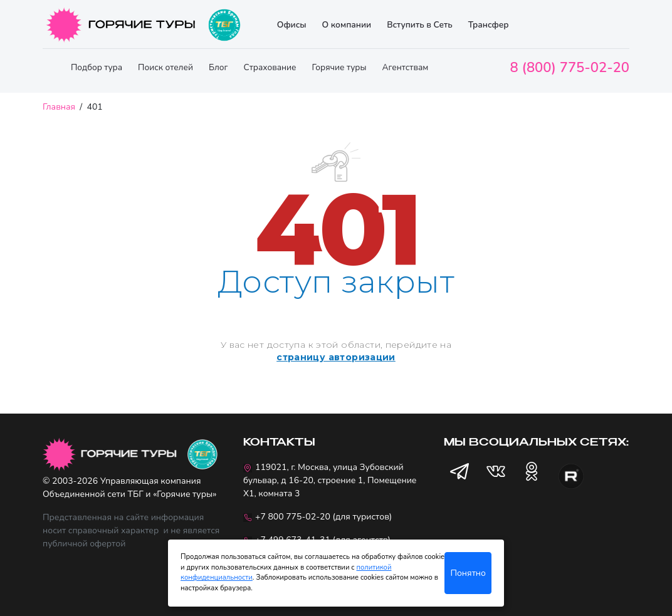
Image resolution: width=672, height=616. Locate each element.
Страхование (270, 67)
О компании (346, 25)
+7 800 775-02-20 (293, 517)
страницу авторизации (336, 357)
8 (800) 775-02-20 (570, 68)
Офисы (292, 25)
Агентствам (405, 67)
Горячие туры (339, 67)
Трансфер (489, 25)
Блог (218, 67)
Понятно (468, 573)
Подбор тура (97, 67)
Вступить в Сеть (420, 25)
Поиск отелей (165, 67)
